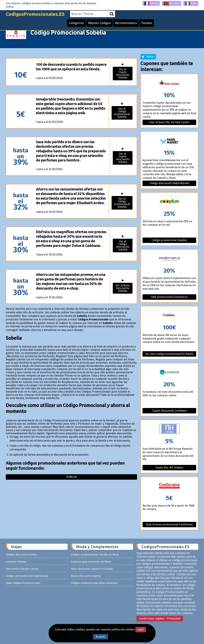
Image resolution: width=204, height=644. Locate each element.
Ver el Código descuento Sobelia (123, 245)
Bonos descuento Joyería (86, 576)
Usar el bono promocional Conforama (169, 524)
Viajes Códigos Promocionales (23, 583)
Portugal (172, 4)
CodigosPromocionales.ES (35, 14)
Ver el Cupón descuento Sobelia (123, 73)
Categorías (76, 23)
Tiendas (147, 23)
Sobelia (71, 477)
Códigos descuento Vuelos (21, 555)
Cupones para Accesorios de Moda (91, 562)
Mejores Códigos (100, 23)
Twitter (148, 57)
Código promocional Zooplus (169, 240)
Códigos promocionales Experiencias (27, 576)
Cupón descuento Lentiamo (169, 411)
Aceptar (101, 637)
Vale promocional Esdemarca (169, 297)
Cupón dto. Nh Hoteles (169, 468)
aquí (141, 630)
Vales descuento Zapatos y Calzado (92, 569)
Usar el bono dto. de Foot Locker (169, 122)
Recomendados (126, 23)
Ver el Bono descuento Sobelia (123, 288)
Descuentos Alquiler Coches (22, 569)
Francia (151, 4)
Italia (191, 4)
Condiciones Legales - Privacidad (160, 619)
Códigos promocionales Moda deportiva (94, 583)
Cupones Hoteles (16, 562)
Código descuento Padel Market (169, 183)
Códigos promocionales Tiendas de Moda (95, 555)
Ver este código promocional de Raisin (169, 354)
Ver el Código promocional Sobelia (122, 113)
